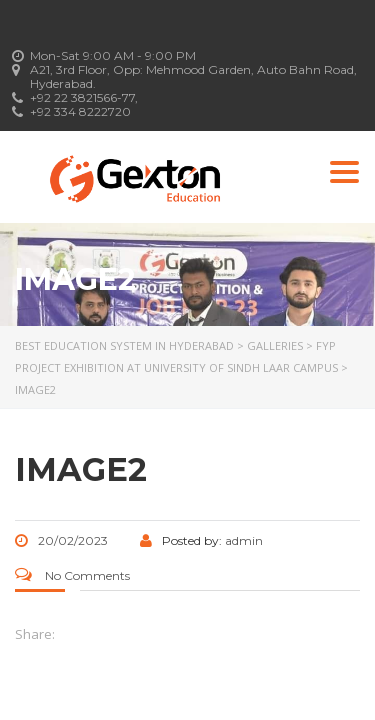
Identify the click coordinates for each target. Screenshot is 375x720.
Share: (35, 634)
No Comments (72, 575)
